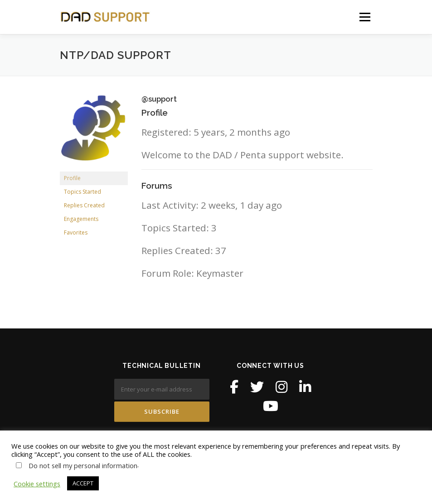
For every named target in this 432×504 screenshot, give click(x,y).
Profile (72, 178)
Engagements (81, 219)
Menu (365, 17)
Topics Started (83, 192)
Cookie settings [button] (37, 484)
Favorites (76, 232)
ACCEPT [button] (83, 483)
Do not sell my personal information (83, 465)
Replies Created (84, 205)
